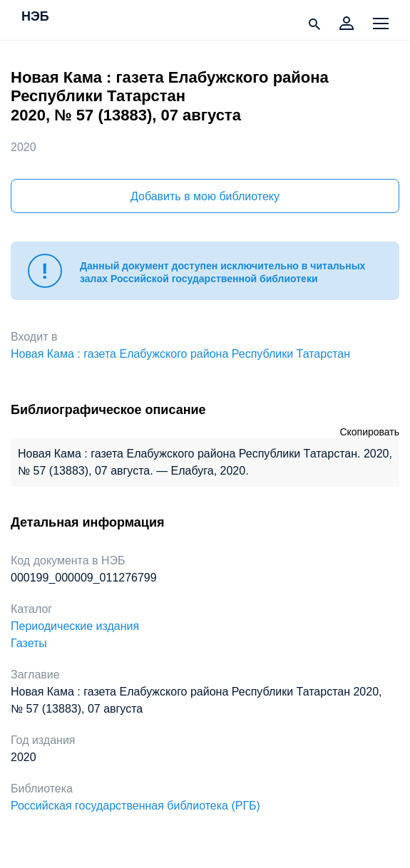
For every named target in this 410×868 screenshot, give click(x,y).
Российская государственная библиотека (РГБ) (135, 806)
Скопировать (369, 432)
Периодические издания (75, 626)
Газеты (29, 643)
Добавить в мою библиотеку (205, 196)
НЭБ (35, 17)
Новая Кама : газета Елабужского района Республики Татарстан (180, 354)
